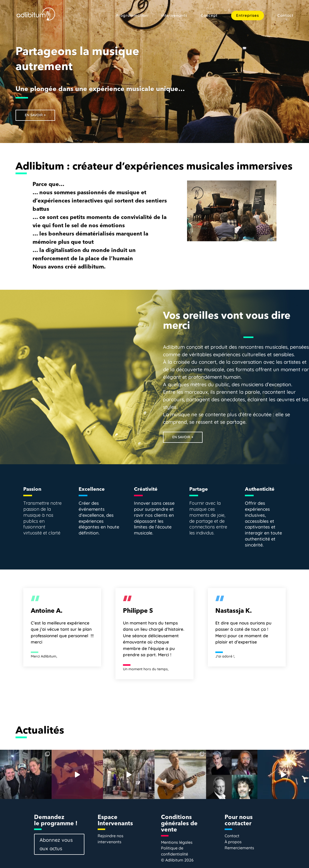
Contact (285, 16)
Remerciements (239, 848)
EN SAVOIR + (36, 115)
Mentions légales (177, 842)
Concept (209, 16)
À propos (233, 842)
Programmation (132, 16)
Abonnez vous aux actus (56, 844)
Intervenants (174, 16)
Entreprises (248, 15)
